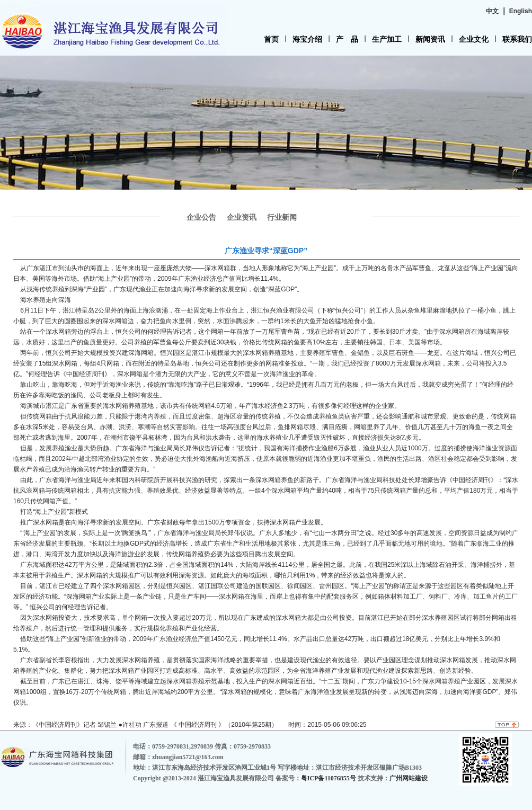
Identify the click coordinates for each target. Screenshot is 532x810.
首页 (271, 39)
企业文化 (474, 39)
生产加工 (387, 39)
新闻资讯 (430, 39)
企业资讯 (242, 217)
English (521, 11)
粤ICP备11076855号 (329, 778)
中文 (492, 11)
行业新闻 (282, 217)
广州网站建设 (409, 778)
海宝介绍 (307, 39)
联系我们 (517, 39)
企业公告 (201, 217)
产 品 (347, 39)
